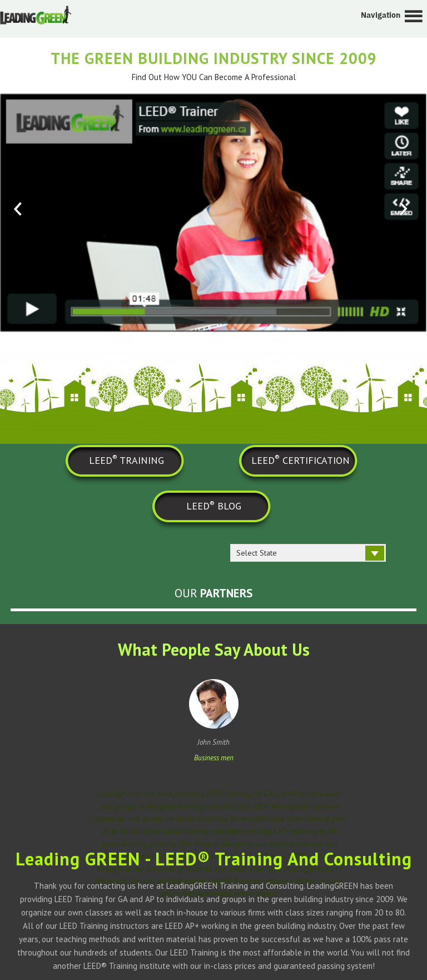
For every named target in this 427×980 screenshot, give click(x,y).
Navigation (381, 15)
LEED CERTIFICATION (301, 459)
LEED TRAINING (126, 459)
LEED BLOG (214, 506)
